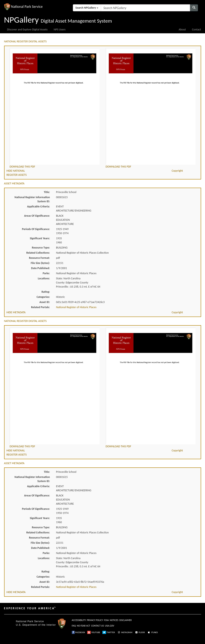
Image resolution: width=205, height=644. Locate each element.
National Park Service (30, 621)
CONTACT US (97, 626)
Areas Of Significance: (37, 216)
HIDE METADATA (16, 312)
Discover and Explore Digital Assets (27, 29)
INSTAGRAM (125, 632)
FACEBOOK (78, 632)
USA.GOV (109, 626)
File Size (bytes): (40, 263)
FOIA (106, 620)
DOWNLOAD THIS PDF (22, 167)
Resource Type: (41, 248)
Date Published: (41, 268)
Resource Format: (39, 258)
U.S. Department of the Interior (36, 625)
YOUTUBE (94, 632)
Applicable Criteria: (38, 206)
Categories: (43, 297)
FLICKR (140, 632)
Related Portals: (40, 307)
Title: (47, 192)
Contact (197, 29)
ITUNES (152, 632)
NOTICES (114, 620)
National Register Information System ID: (32, 199)
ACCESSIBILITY (79, 620)
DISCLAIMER (126, 620)
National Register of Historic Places (76, 307)
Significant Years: (40, 238)
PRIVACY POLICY (95, 620)
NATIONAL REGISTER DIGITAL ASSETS (25, 41)
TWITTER (109, 632)
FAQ (74, 626)
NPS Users (60, 29)
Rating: (46, 292)
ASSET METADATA (14, 183)
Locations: (44, 278)
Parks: (46, 273)
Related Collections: (38, 253)
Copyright (177, 171)
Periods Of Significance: (36, 229)
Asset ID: (45, 302)
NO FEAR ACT (83, 626)
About (182, 29)
